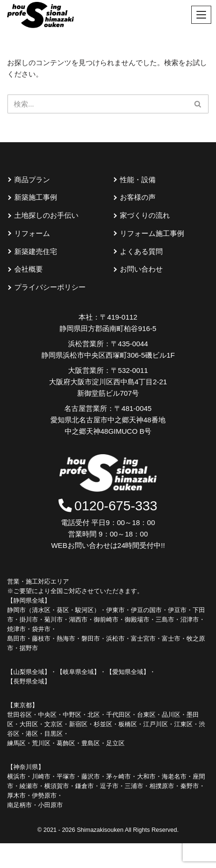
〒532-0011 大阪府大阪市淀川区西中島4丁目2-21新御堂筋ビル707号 (108, 382)
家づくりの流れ (145, 215)
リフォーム (32, 233)
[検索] (198, 104)
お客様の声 (138, 197)
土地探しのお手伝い (46, 215)
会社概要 (29, 269)
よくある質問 (141, 251)
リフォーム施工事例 (152, 233)
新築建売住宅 (36, 251)
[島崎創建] (40, 15)
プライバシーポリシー (50, 287)
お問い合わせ (141, 269)
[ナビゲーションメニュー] (201, 15)
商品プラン (32, 180)
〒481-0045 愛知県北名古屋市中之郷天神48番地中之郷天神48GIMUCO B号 (108, 420)
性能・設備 (138, 180)
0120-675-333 (108, 506)
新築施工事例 (36, 197)
